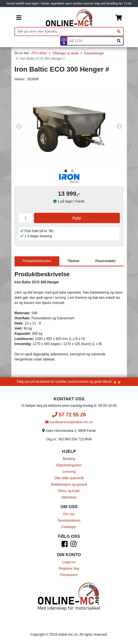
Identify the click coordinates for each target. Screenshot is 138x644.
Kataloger (69, 527)
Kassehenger (94, 53)
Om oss (69, 514)
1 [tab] (66, 171)
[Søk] (119, 32)
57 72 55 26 (69, 415)
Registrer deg (69, 568)
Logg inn (69, 562)
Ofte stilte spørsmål (69, 478)
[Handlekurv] (119, 18)
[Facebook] (65, 545)
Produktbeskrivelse (37, 261)
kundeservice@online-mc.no (69, 422)
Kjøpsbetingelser (69, 465)
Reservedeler (105, 261)
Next (119, 126)
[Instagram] (73, 545)
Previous (19, 126)
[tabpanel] (69, 126)
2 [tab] (72, 171)
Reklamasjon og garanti (69, 484)
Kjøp (77, 218)
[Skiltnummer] (91, 41)
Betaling (69, 459)
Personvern (69, 575)
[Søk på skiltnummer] (119, 41)
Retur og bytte (69, 491)
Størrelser (69, 497)
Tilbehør (73, 261)
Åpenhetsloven (69, 520)
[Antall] (26, 218)
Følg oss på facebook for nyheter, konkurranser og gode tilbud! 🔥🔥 (69, 382)
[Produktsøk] (65, 32)
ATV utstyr (39, 53)
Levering (69, 472)
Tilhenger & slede (65, 53)
